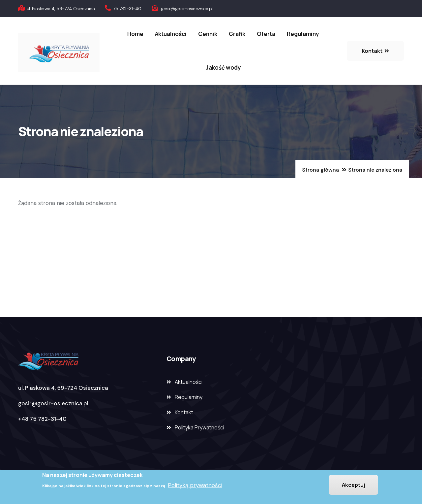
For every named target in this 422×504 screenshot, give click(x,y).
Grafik (237, 34)
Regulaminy (303, 34)
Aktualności (171, 34)
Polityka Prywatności (199, 427)
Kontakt (184, 412)
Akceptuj (353, 485)
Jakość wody (223, 67)
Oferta (266, 34)
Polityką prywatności (195, 486)
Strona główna (320, 170)
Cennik (208, 34)
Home (135, 34)
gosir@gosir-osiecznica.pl (53, 403)
